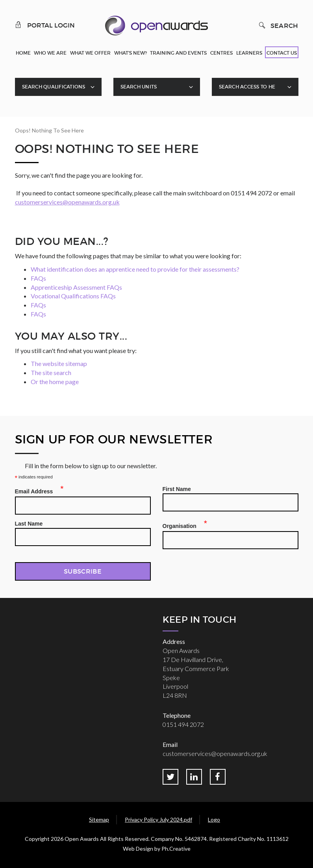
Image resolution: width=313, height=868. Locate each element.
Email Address (36, 490)
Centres (221, 53)
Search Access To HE (247, 87)
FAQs (38, 278)
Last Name (29, 524)
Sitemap (99, 819)
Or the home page (55, 382)
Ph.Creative (176, 849)
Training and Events (178, 53)
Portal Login (45, 25)
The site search (51, 372)
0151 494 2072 (183, 724)
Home (23, 53)
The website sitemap (59, 363)
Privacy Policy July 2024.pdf (158, 819)
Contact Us (282, 53)
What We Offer (90, 53)
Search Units (139, 87)
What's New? (131, 53)
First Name (177, 489)
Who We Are (50, 53)
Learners (249, 53)
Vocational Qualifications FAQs (73, 296)
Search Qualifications (54, 87)
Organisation (182, 525)
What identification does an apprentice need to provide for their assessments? (135, 269)
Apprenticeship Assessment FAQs (76, 287)
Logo (214, 819)
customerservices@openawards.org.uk (67, 202)
